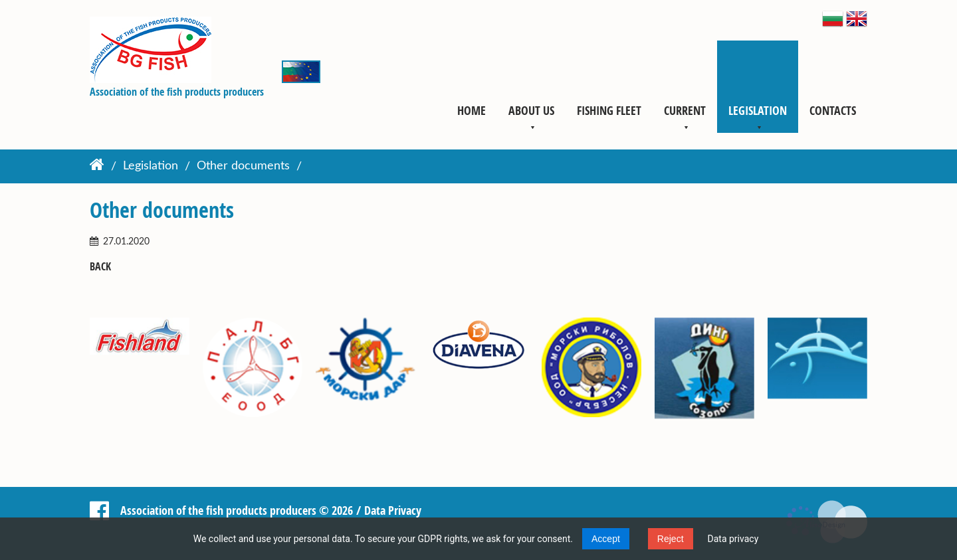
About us (531, 110)
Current (685, 110)
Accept (606, 539)
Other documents (243, 167)
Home (472, 110)
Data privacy (733, 539)
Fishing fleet (609, 110)
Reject (671, 539)
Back (100, 267)
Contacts (833, 110)
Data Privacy (393, 510)
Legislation (758, 110)
